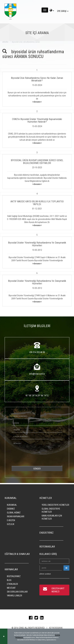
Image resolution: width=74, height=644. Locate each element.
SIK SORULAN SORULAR (17, 592)
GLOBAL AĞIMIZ (14, 513)
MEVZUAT (11, 588)
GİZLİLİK (11, 524)
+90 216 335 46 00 (37, 352)
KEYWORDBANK (56, 628)
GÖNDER (37, 469)
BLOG (9, 580)
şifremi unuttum (45, 574)
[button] (37, 88)
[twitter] (37, 618)
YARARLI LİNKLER (15, 596)
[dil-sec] (52, 11)
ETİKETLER (5, 42)
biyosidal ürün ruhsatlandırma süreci (26, 42)
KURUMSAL (12, 505)
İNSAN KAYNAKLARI (16, 516)
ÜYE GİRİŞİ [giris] (63, 11)
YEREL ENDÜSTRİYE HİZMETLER (55, 505)
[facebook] (31, 618)
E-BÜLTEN (11, 520)
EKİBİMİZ (11, 509)
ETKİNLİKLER (12, 584)
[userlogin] (66, 568)
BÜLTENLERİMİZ (14, 576)
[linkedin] (43, 618)
